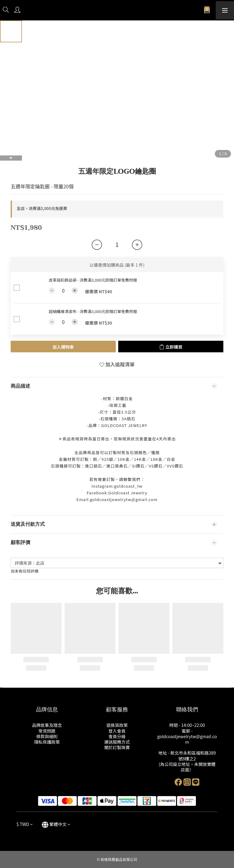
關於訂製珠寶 (117, 747)
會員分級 (117, 736)
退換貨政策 (117, 725)
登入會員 (117, 731)
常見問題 (47, 731)
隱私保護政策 (47, 742)
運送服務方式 (117, 742)
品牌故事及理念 (47, 725)
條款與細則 (47, 736)
